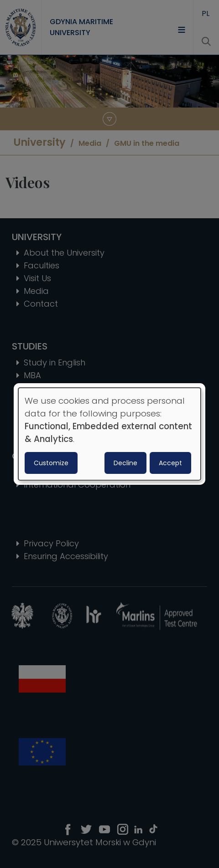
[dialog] (109, 434)
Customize (51, 463)
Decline (125, 463)
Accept (170, 463)
